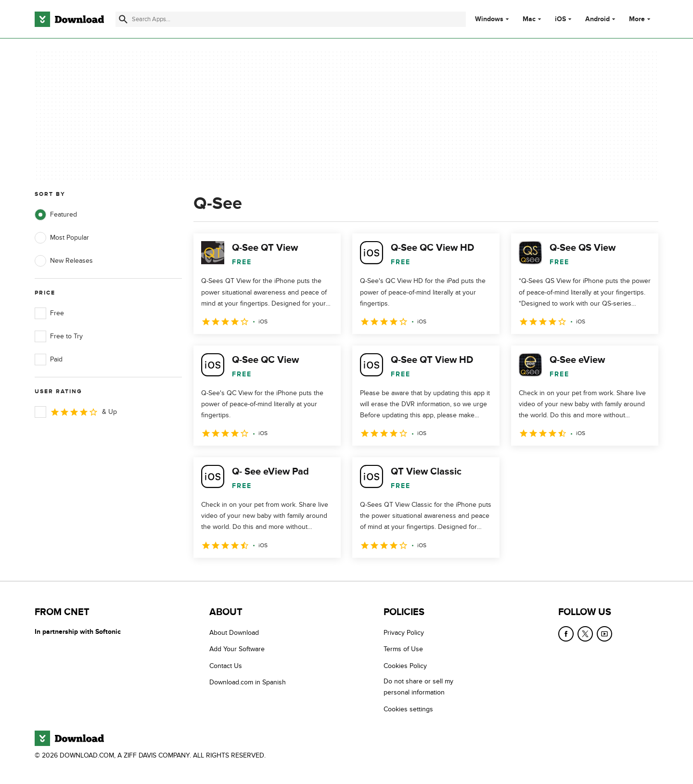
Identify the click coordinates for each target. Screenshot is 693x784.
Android (597, 19)
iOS (560, 19)
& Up (76, 412)
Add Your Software (237, 649)
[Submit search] (123, 19)
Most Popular (62, 238)
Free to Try (59, 336)
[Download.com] (69, 19)
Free (49, 313)
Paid (49, 360)
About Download (234, 633)
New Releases (64, 261)
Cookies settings (408, 709)
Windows (489, 19)
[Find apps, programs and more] (290, 19)
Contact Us (226, 665)
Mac (529, 19)
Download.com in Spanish (248, 682)
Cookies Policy (405, 665)
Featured (56, 215)
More (641, 19)
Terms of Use (403, 649)
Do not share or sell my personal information (418, 687)
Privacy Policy (404, 633)
